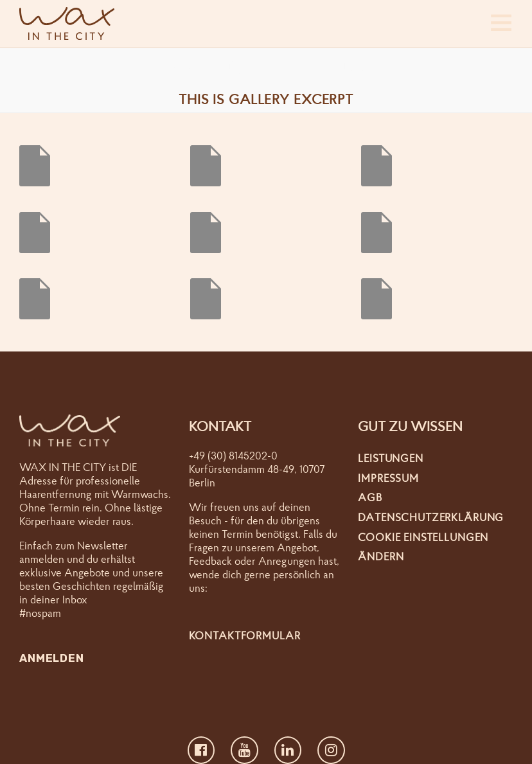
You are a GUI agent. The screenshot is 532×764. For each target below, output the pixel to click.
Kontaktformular (245, 635)
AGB (370, 497)
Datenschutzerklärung (431, 517)
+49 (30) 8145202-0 (233, 455)
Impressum (388, 478)
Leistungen (391, 458)
